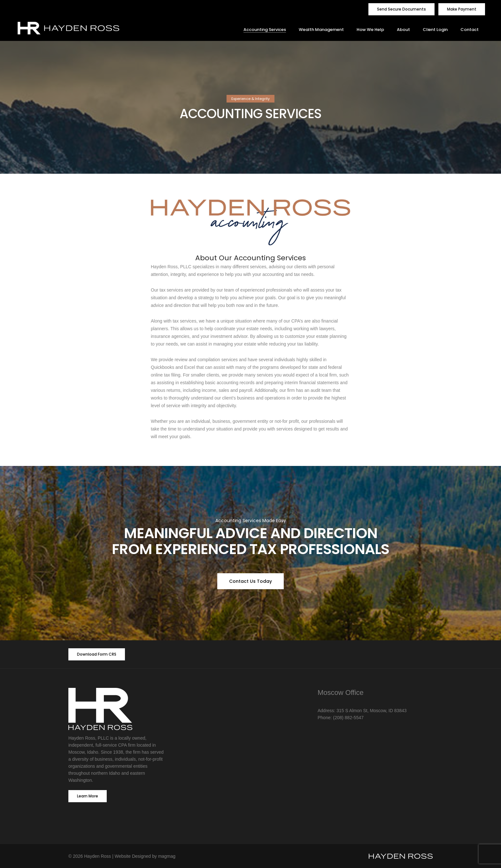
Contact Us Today (250, 581)
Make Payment (462, 9)
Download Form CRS (97, 654)
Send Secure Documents (401, 9)
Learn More (88, 796)
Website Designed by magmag (145, 856)
